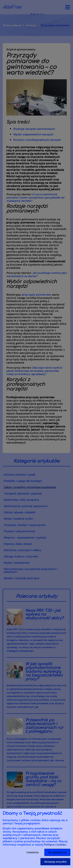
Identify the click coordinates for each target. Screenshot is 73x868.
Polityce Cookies (55, 844)
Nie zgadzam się (57, 852)
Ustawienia (32, 852)
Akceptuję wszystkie (55, 862)
